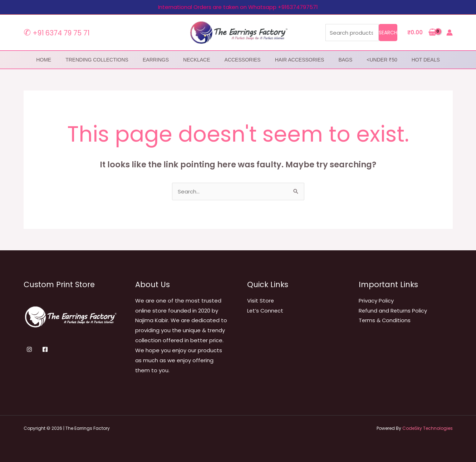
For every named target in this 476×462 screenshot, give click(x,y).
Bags (345, 60)
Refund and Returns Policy (393, 311)
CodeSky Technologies (428, 428)
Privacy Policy (376, 301)
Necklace (197, 60)
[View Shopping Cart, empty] (422, 33)
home (44, 60)
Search (388, 33)
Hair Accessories (300, 60)
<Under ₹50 (382, 60)
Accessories (243, 60)
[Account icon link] (450, 33)
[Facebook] (45, 349)
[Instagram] (29, 349)
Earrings (156, 60)
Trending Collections (97, 60)
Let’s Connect (266, 311)
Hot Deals (426, 60)
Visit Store (261, 301)
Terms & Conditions (385, 320)
